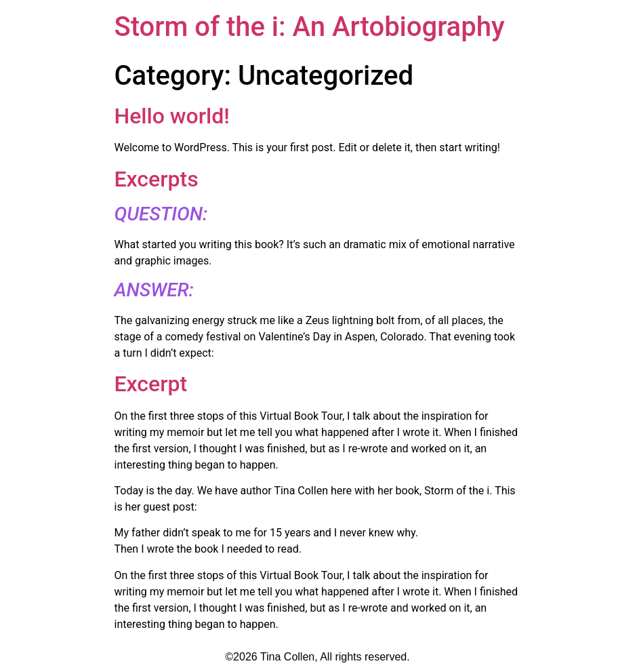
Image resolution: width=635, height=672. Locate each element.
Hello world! (172, 116)
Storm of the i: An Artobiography (310, 27)
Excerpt (151, 384)
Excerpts (157, 179)
